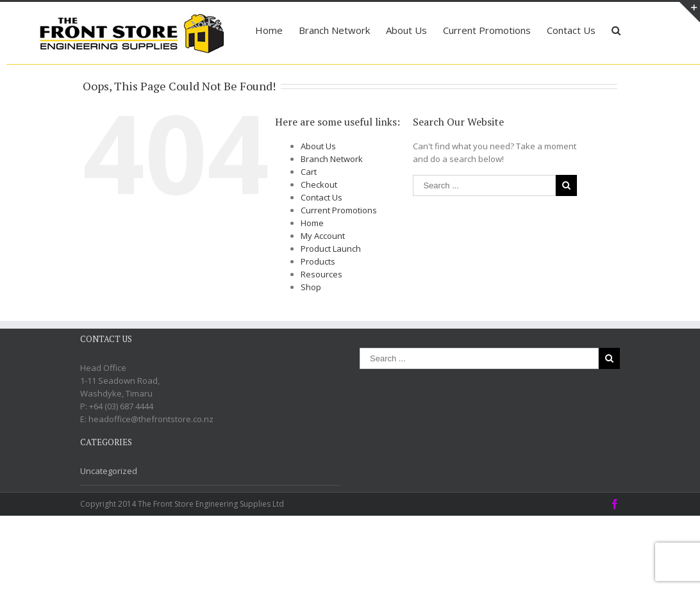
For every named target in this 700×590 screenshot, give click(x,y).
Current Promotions (339, 284)
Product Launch (331, 323)
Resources (321, 348)
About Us (318, 220)
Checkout (319, 259)
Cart (309, 246)
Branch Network (332, 233)
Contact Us (321, 272)
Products (318, 336)
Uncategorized (109, 545)
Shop (311, 361)
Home (312, 297)
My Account (323, 310)
